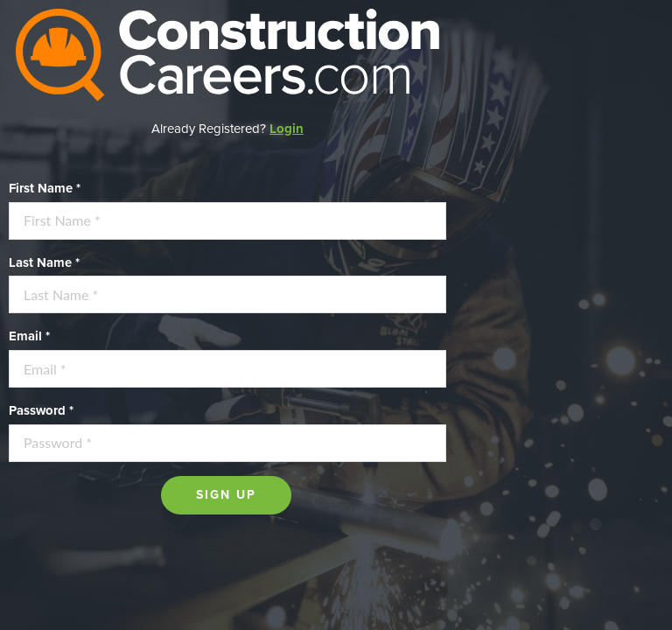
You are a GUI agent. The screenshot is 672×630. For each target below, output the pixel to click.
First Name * (45, 188)
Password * (41, 410)
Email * (29, 336)
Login (287, 129)
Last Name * (44, 262)
